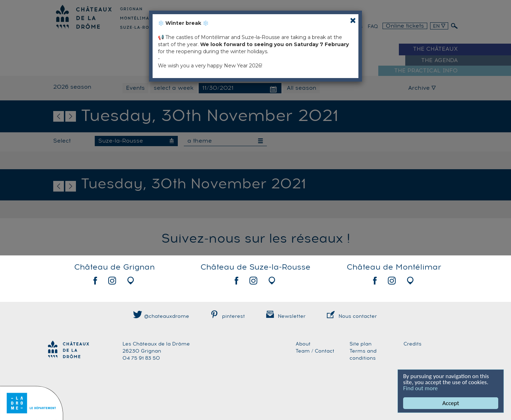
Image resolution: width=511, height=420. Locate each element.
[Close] (353, 20)
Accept (450, 403)
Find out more (421, 388)
